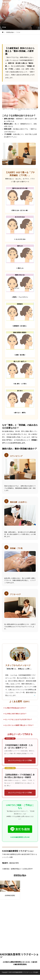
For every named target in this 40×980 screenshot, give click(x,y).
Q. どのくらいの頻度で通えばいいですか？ (20, 725)
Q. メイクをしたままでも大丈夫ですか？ (19, 719)
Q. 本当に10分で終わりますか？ (16, 714)
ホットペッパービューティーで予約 (20, 760)
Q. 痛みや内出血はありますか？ (16, 708)
